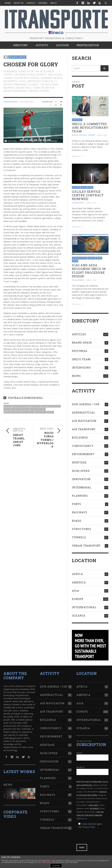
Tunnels (79, 537)
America (79, 582)
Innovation (81, 479)
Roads (77, 521)
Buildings (80, 437)
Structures (82, 529)
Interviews (81, 368)
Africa (77, 574)
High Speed (81, 471)
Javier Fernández (20, 409)
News (84, 187)
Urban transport (86, 546)
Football (36, 406)
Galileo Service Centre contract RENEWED (88, 195)
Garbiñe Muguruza (51, 406)
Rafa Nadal (28, 412)
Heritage (79, 462)
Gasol (7, 409)
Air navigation (84, 421)
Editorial (77, 120)
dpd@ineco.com (82, 819)
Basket (8, 406)
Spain (90, 187)
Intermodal (82, 487)
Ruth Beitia (41, 412)
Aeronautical (79, 258)
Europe (76, 187)
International (84, 607)
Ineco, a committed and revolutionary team (90, 128)
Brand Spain (17, 57)
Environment (83, 454)
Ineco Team (81, 359)
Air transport (84, 429)
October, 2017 (27, 102)
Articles (79, 334)
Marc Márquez (38, 409)
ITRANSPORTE (10, 102)
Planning (80, 496)
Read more (78, 156)
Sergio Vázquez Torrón (83, 135)
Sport (51, 412)
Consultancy (83, 446)
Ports (76, 504)
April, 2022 (102, 135)
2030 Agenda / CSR (86, 404)
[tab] (33, 397)
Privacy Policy (89, 827)
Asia (76, 591)
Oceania (79, 616)
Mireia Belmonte (12, 412)
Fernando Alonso (21, 406)
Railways (80, 512)
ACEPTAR (56, 866)
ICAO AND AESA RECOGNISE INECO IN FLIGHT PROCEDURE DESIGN (89, 271)
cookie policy (46, 862)
